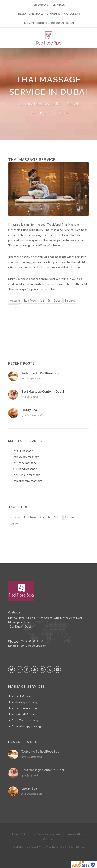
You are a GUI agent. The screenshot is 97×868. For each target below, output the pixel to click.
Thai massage (17, 289)
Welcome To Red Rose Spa (40, 373)
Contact (49, 839)
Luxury (14, 307)
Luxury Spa (29, 410)
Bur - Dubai (54, 301)
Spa (42, 301)
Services (59, 5)
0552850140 (41, 5)
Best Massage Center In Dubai (43, 392)
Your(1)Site (76, 847)
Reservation (75, 834)
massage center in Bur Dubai (50, 235)
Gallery (58, 834)
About (28, 834)
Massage (15, 301)
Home (32, 113)
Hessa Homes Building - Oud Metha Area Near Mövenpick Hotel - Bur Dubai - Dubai (49, 15)
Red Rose (30, 301)
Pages (44, 113)
